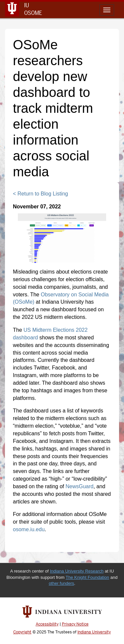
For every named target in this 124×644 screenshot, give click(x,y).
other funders (61, 583)
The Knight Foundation (88, 577)
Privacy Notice (75, 624)
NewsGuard (79, 486)
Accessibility (47, 624)
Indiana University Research (77, 571)
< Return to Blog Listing (41, 194)
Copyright (22, 632)
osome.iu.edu (29, 529)
